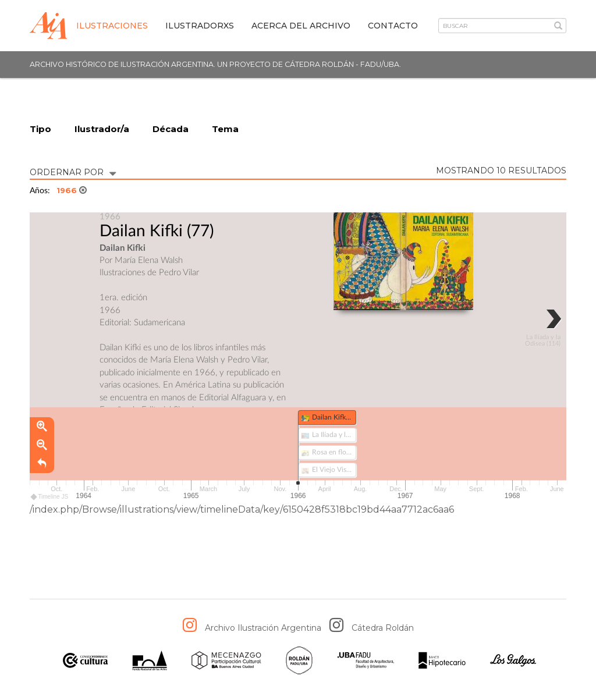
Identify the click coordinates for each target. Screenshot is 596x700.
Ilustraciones (112, 26)
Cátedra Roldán (383, 628)
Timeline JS (50, 497)
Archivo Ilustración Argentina (263, 628)
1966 (72, 190)
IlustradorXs (200, 26)
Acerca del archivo (301, 26)
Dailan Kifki (141, 231)
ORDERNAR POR (73, 171)
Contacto (393, 26)
